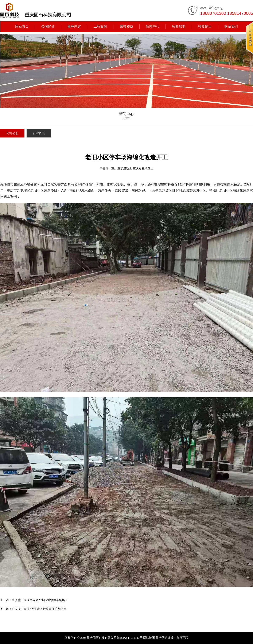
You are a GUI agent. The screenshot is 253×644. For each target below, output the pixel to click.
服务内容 (74, 26)
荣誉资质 (126, 26)
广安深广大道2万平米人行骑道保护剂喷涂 (39, 609)
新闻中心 (153, 26)
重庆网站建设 (165, 638)
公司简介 (48, 26)
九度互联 (182, 638)
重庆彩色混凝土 (143, 168)
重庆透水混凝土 (122, 168)
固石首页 (22, 26)
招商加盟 (179, 26)
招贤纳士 (205, 26)
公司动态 (12, 133)
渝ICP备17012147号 (130, 638)
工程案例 (100, 26)
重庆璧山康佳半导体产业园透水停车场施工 (40, 600)
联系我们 (231, 26)
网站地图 (149, 638)
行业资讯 (39, 133)
